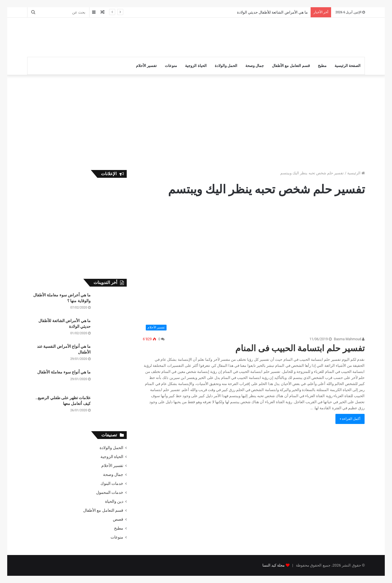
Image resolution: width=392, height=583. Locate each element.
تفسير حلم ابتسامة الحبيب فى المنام (300, 348)
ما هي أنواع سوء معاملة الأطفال (64, 372)
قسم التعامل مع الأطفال (291, 66)
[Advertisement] (138, 36)
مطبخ (322, 66)
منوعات (171, 66)
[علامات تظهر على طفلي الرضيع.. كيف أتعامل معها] (111, 406)
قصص (118, 519)
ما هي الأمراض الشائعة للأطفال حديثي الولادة (272, 12)
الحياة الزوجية (196, 66)
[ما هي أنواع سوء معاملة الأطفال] (111, 380)
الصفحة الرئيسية (348, 66)
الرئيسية (356, 173)
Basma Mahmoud (349, 339)
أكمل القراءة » (350, 419)
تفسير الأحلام (146, 66)
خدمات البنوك (112, 483)
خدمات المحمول (110, 492)
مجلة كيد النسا (274, 565)
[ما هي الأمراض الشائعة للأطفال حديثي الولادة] (111, 329)
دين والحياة (114, 501)
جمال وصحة (255, 66)
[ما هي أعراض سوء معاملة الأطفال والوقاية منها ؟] (111, 303)
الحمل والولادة (226, 66)
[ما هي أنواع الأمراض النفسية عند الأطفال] (111, 355)
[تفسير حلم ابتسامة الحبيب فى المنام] (254, 270)
